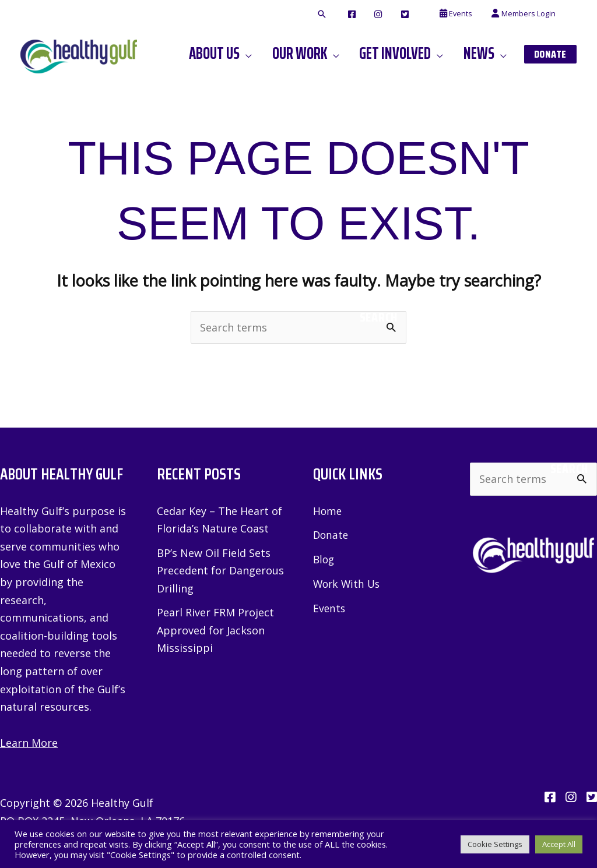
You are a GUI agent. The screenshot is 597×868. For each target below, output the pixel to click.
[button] (343, 15)
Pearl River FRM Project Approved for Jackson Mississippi (215, 630)
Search (379, 317)
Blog (324, 559)
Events (330, 607)
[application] (261, 54)
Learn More (29, 743)
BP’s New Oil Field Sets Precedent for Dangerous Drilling (220, 571)
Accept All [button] (559, 844)
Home (328, 511)
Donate (331, 535)
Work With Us (348, 583)
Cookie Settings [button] (495, 844)
